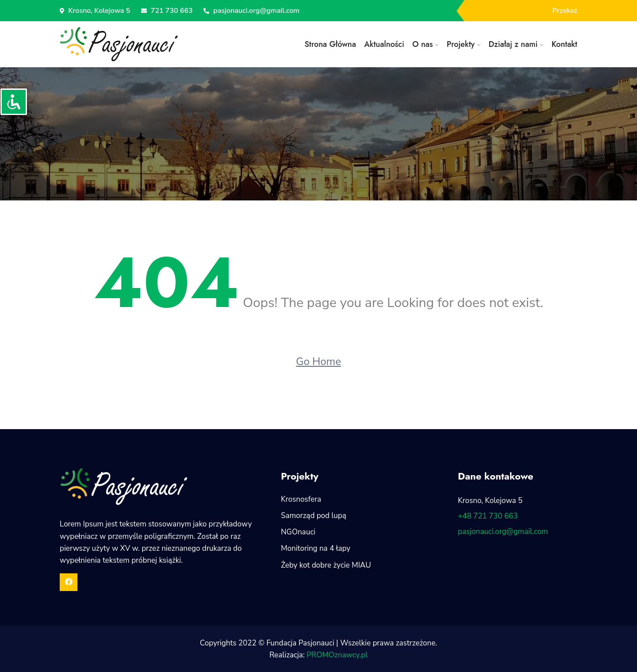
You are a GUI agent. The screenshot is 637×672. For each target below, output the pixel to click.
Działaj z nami (513, 44)
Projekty (461, 44)
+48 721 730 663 (488, 516)
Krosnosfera (301, 499)
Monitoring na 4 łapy (316, 548)
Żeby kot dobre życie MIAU (326, 565)
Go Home (318, 361)
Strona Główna (330, 44)
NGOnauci (298, 532)
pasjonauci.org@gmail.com (251, 11)
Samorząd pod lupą (314, 516)
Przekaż (565, 11)
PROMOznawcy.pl (337, 655)
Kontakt (564, 44)
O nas (422, 44)
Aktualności (384, 44)
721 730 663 (167, 11)
